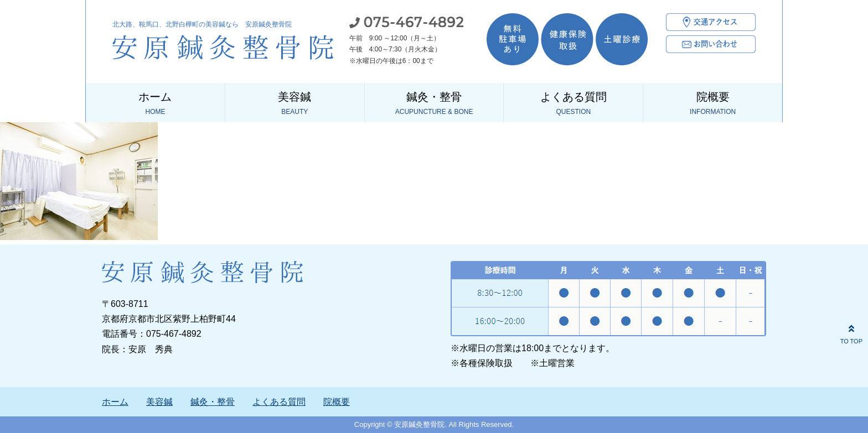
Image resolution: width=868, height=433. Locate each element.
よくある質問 (573, 104)
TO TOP (851, 333)
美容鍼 (295, 104)
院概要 (713, 104)
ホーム (155, 104)
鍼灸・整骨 (434, 104)
